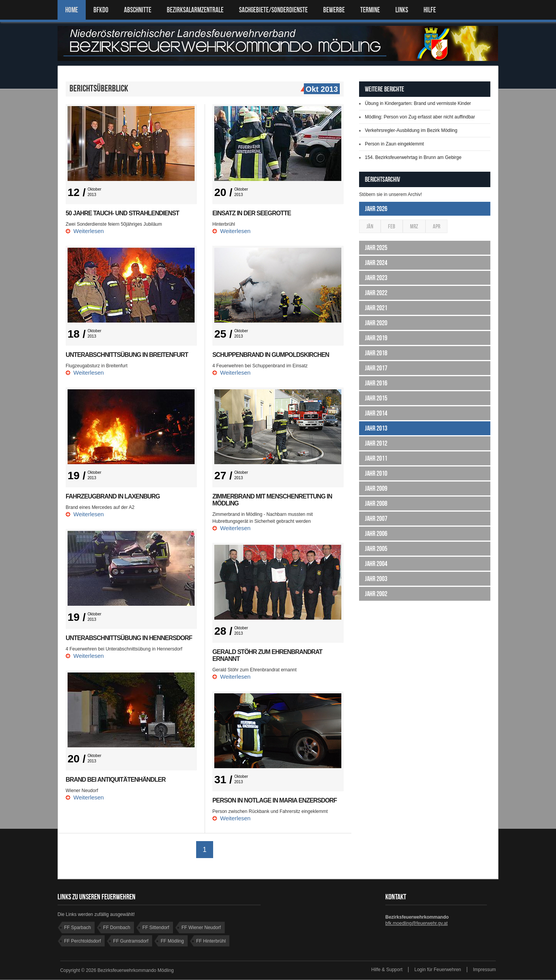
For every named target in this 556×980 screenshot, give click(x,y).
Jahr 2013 (376, 428)
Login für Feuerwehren (438, 970)
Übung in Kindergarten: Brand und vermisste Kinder (418, 103)
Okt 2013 (321, 90)
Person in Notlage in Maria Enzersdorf (275, 800)
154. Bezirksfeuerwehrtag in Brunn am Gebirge (413, 157)
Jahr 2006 (376, 534)
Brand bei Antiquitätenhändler (116, 780)
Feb (392, 226)
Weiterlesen (89, 231)
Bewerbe (334, 10)
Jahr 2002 (376, 594)
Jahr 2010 (376, 473)
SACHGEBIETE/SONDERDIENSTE (273, 10)
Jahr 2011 (376, 458)
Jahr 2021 (376, 308)
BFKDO (101, 10)
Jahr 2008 (376, 504)
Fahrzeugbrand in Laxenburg (113, 496)
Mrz (414, 226)
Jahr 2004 (376, 564)
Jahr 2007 (376, 519)
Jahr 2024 (376, 263)
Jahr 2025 (376, 248)
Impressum (484, 970)
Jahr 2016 (376, 383)
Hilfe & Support (387, 970)
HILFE (430, 10)
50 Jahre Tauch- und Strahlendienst (123, 213)
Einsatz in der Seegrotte (252, 213)
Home (72, 10)
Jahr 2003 (376, 579)
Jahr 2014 (376, 413)
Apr (436, 226)
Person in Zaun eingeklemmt (394, 144)
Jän (370, 226)
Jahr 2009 (376, 488)
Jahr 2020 (376, 323)
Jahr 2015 (376, 398)
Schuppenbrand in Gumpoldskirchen (271, 355)
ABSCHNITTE (138, 10)
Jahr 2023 (376, 278)
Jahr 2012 (376, 443)
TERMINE (370, 10)
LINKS (402, 10)
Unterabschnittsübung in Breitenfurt (127, 355)
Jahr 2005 (376, 549)
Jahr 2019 (376, 338)
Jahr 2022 (376, 293)
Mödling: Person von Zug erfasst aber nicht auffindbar (420, 117)
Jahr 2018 (376, 353)
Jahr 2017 (376, 368)
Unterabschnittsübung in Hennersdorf (129, 638)
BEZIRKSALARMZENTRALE (195, 10)
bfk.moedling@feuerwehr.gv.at (416, 924)
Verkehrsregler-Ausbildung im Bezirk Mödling (411, 130)
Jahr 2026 (376, 209)
